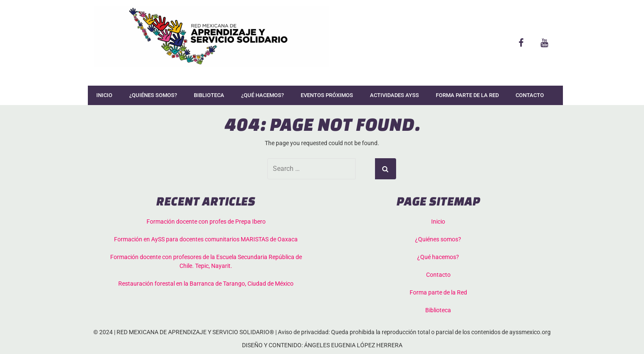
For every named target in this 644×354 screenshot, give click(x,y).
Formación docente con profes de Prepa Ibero (206, 222)
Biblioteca (209, 95)
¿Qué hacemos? (262, 95)
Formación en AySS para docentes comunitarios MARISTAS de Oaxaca (206, 239)
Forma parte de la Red (467, 95)
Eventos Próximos (327, 95)
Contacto (530, 95)
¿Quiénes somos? (153, 95)
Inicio (104, 95)
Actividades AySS (394, 95)
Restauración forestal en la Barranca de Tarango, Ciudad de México (206, 284)
